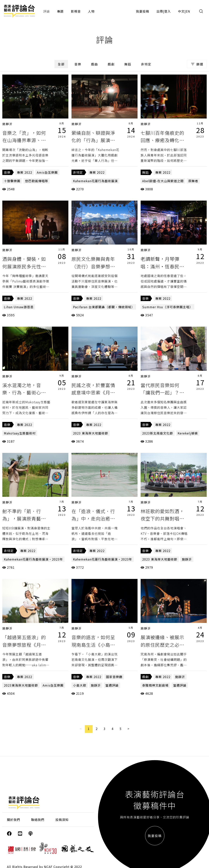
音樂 (78, 64)
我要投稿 (143, 11)
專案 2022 (25, 172)
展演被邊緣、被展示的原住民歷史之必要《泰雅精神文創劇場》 (165, 645)
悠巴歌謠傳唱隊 (37, 181)
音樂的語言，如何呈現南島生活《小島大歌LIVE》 (93, 645)
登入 (168, 11)
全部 (61, 64)
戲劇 (111, 64)
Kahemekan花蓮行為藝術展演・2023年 (33, 559)
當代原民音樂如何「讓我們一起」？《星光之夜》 (160, 392)
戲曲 (95, 64)
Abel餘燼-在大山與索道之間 (163, 181)
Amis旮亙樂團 (47, 172)
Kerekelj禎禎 (188, 433)
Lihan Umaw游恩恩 (19, 307)
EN (188, 11)
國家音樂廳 (114, 677)
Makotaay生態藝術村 (20, 433)
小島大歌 (80, 685)
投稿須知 (62, 820)
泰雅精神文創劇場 (155, 685)
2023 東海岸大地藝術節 (91, 433)
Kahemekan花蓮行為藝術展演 (95, 181)
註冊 (160, 11)
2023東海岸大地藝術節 (21, 685)
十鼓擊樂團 (12, 181)
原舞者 (193, 181)
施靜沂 (8, 124)
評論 (46, 11)
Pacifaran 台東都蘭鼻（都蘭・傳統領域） (104, 307)
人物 (91, 11)
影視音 (76, 11)
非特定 (146, 64)
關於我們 (14, 820)
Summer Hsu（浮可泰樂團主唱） (167, 307)
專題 (60, 11)
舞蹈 (128, 64)
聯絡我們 (38, 820)
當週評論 (112, 685)
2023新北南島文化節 (158, 433)
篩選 (197, 64)
